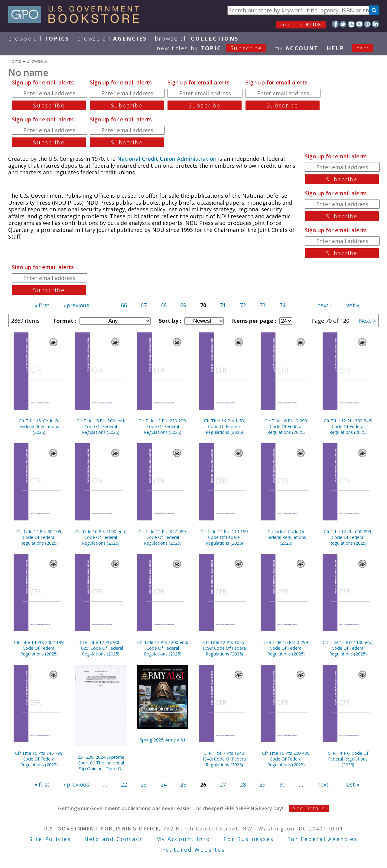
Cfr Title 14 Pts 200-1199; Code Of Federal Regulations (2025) (39, 648)
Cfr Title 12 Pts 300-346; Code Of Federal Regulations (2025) (348, 426)
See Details (309, 808)
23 (144, 784)
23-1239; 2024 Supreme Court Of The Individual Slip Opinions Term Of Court (101, 763)
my (296, 48)
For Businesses (249, 839)
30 (282, 784)
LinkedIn (375, 24)
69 (183, 305)
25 (183, 784)
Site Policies (50, 839)
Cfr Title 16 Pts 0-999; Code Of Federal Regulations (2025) (286, 426)
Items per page (253, 321)
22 (124, 784)
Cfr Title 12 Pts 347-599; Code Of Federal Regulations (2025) (163, 537)
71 (223, 305)
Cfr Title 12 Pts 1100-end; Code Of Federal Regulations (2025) (348, 648)
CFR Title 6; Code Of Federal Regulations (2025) (348, 759)
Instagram (351, 24)
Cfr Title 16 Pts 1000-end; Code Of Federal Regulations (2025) (101, 537)
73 (262, 305)
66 (124, 305)
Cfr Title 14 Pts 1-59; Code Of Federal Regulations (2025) (224, 426)
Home (15, 61)
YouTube (359, 24)
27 (223, 784)
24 (164, 784)
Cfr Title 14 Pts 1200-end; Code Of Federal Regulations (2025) (163, 648)
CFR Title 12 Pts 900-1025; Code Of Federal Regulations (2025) (101, 648)
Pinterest (367, 24)
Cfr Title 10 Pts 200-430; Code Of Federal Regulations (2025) (286, 759)
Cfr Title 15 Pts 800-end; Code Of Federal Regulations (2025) (101, 426)
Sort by (169, 321)
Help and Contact (114, 839)
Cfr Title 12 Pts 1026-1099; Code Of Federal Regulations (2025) (224, 648)
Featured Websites (194, 850)
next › (324, 305)
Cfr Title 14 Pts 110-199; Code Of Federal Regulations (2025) (224, 537)
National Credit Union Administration (167, 159)
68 (164, 305)
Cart (363, 48)
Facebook (335, 24)
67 (144, 305)
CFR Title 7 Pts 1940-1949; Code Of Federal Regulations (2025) (224, 759)
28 (243, 784)
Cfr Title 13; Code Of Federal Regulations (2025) (39, 426)
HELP (335, 48)
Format (64, 321)
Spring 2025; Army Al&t (163, 740)
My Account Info (183, 839)
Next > (367, 321)
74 (282, 305)
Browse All (39, 38)
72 (243, 305)
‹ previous (76, 305)
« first (42, 305)
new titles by (215, 48)
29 (262, 784)
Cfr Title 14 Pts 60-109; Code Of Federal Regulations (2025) (39, 537)
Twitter (343, 24)
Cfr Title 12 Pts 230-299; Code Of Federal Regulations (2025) (163, 426)
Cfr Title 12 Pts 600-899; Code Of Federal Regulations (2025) (348, 537)
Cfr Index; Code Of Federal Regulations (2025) (286, 537)
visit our (301, 25)
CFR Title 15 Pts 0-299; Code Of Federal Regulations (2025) (286, 648)
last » (352, 305)
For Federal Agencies (322, 839)
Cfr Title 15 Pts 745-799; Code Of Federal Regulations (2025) (39, 759)
